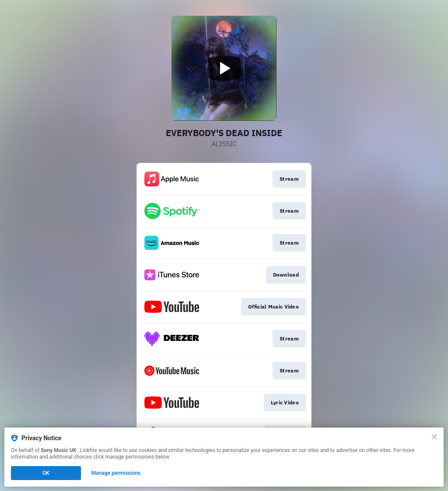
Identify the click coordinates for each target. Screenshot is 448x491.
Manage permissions (116, 473)
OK (46, 473)
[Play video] (224, 68)
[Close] (434, 437)
